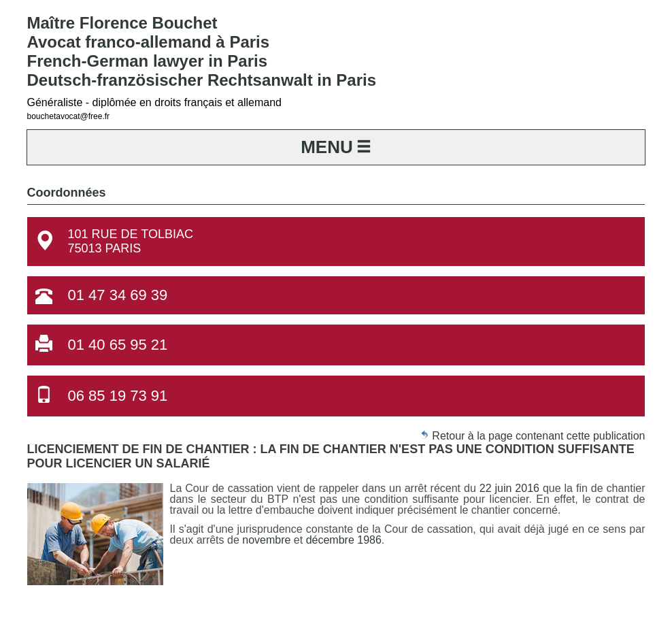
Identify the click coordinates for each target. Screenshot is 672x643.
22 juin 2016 (509, 488)
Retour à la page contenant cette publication (533, 436)
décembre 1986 (344, 540)
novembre (268, 540)
